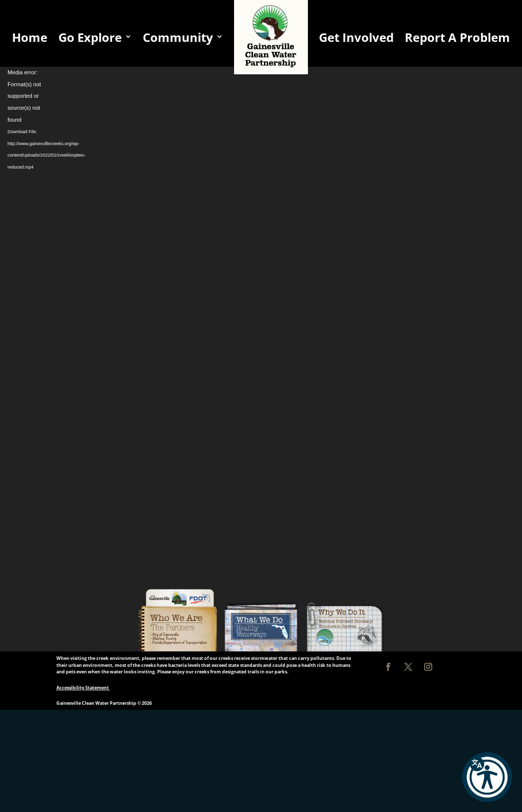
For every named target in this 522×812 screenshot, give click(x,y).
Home (30, 37)
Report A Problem (457, 37)
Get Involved (356, 37)
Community (178, 37)
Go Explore (90, 37)
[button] (487, 777)
